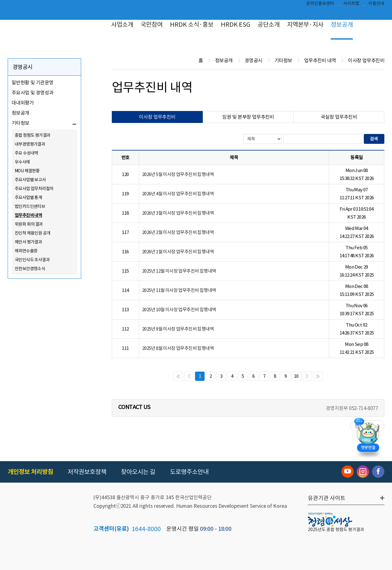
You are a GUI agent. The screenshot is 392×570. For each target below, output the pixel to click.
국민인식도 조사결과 (32, 260)
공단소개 (269, 25)
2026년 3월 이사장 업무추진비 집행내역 (178, 213)
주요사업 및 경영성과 (32, 93)
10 (296, 376)
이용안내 (376, 5)
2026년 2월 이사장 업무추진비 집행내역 (178, 232)
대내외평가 (23, 103)
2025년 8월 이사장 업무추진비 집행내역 (178, 348)
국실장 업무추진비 (339, 117)
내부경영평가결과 (30, 144)
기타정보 (21, 123)
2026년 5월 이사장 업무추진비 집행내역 (178, 174)
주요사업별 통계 (28, 197)
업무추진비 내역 (28, 215)
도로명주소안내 (189, 472)
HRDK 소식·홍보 (192, 25)
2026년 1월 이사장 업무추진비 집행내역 (178, 252)
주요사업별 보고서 (30, 180)
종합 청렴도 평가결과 (32, 135)
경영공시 (23, 67)
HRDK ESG (236, 25)
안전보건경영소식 (30, 269)
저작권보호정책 (87, 472)
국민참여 (152, 25)
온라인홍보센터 (320, 5)
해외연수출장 (26, 251)
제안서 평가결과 (28, 242)
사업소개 (122, 25)
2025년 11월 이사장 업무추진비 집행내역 (179, 290)
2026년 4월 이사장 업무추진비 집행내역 (178, 194)
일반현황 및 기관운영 (32, 82)
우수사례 (22, 162)
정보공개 (342, 25)
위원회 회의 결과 (29, 224)
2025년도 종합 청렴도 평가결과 (336, 530)
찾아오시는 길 (138, 472)
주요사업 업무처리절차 (34, 189)
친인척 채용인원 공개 (32, 233)
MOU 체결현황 (27, 171)
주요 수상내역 (26, 153)
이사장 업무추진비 (157, 117)
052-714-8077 (363, 408)
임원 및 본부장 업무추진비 (248, 117)
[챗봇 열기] (368, 436)
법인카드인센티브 (30, 206)
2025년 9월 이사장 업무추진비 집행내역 (178, 329)
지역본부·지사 (305, 25)
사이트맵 (351, 5)
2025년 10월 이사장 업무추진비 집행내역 (179, 310)
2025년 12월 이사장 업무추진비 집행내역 (179, 271)
